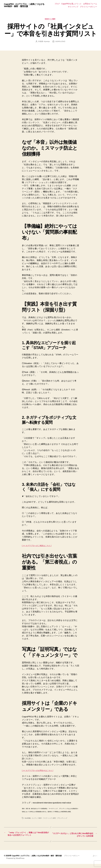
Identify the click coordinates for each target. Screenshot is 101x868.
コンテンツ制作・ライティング (43, 819)
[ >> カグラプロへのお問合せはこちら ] (41, 771)
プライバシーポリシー (88, 7)
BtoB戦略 (28, 819)
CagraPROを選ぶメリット (71, 4)
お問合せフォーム (90, 4)
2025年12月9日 (60, 42)
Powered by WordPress (15, 862)
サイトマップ (73, 7)
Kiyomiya (46, 42)
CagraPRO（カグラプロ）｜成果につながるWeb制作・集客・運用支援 (26, 5)
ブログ (57, 4)
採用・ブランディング (62, 819)
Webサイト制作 (50, 19)
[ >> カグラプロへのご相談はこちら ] (40, 546)
